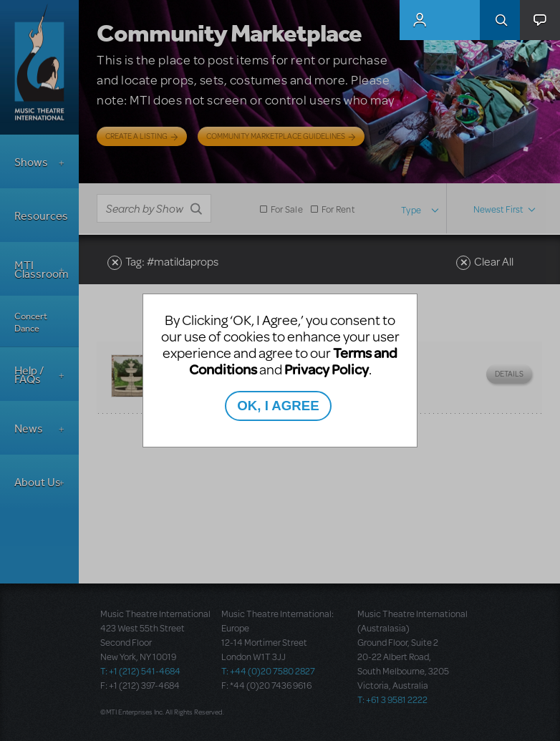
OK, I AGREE (278, 406)
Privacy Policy (327, 369)
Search (500, 20)
